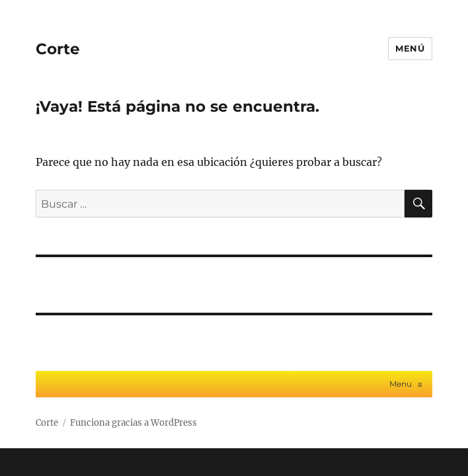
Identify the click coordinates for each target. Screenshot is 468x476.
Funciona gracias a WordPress (134, 423)
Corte (58, 49)
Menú (410, 48)
